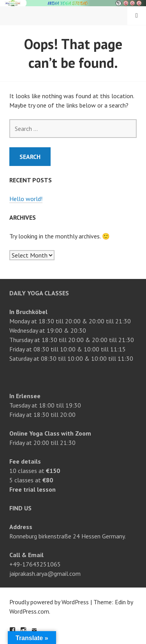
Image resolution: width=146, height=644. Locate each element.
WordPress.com (29, 611)
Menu (137, 16)
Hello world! (26, 199)
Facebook (12, 630)
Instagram (23, 630)
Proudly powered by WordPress (49, 602)
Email (34, 630)
